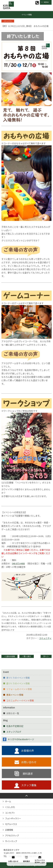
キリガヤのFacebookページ (21, 739)
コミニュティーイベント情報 (20, 701)
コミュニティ (45, 638)
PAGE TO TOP (26, 796)
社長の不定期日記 (15, 726)
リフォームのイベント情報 (19, 689)
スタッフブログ (14, 732)
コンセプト (10, 813)
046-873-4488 (18, 564)
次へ (46, 656)
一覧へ (27, 656)
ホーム (8, 801)
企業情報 (9, 830)
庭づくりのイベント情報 (18, 683)
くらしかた (10, 807)
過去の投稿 (9, 656)
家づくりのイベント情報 (18, 678)
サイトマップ (11, 841)
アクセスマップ (12, 836)
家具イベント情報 (15, 695)
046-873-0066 (37, 3)
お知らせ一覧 (13, 713)
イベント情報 (27, 15)
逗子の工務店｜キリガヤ (8, 3)
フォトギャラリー (13, 819)
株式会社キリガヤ (11, 850)
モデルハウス (11, 824)
